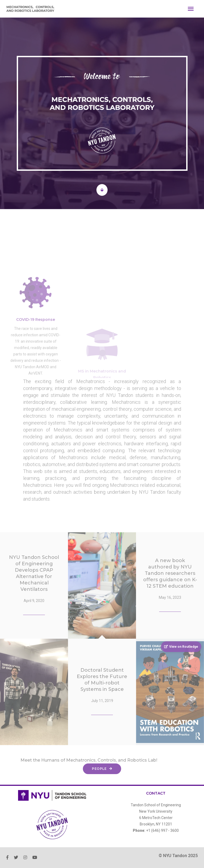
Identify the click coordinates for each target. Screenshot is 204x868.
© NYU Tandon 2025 (178, 856)
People (102, 769)
